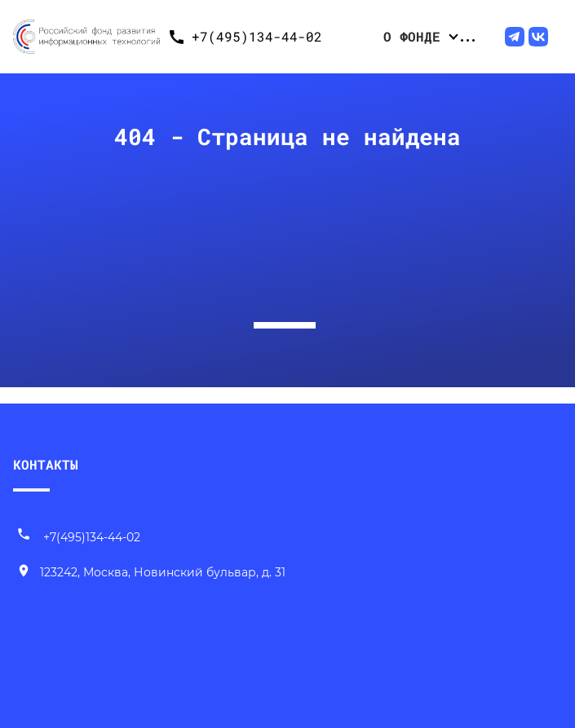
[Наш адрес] (151, 573)
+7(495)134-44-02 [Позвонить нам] (78, 537)
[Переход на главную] (86, 37)
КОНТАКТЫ (46, 464)
